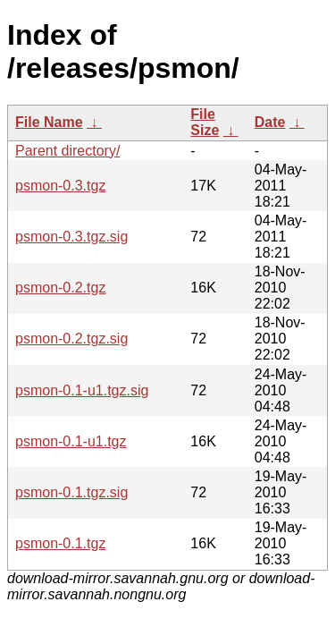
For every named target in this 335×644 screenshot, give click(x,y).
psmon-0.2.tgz (60, 288)
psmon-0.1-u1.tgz (71, 441)
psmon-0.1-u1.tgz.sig (82, 390)
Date (270, 122)
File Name (49, 122)
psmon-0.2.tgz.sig (71, 339)
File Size (205, 122)
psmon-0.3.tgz (60, 186)
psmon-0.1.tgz (60, 543)
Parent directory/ (67, 151)
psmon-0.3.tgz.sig (71, 237)
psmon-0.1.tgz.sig (71, 492)
